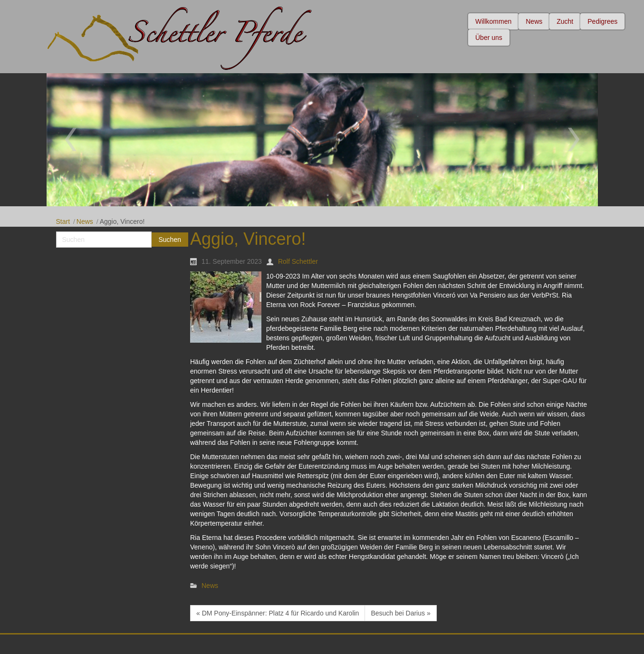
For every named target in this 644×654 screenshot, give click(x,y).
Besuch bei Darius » (400, 613)
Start (63, 221)
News (85, 221)
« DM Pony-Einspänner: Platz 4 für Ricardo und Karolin (278, 613)
